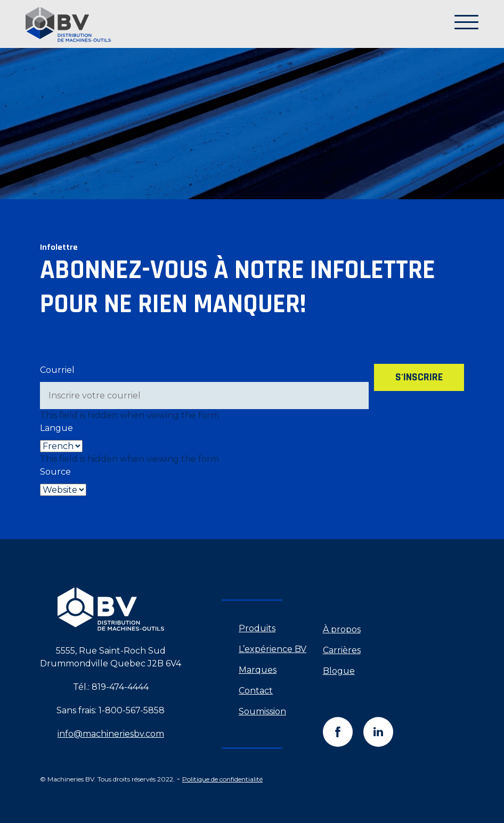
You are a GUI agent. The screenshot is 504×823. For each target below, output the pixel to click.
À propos (342, 629)
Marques (258, 670)
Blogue (339, 671)
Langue (56, 428)
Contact (256, 691)
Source (55, 472)
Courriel (57, 370)
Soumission (262, 711)
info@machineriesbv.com (111, 734)
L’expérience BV (273, 649)
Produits (257, 628)
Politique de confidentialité (222, 779)
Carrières (342, 650)
